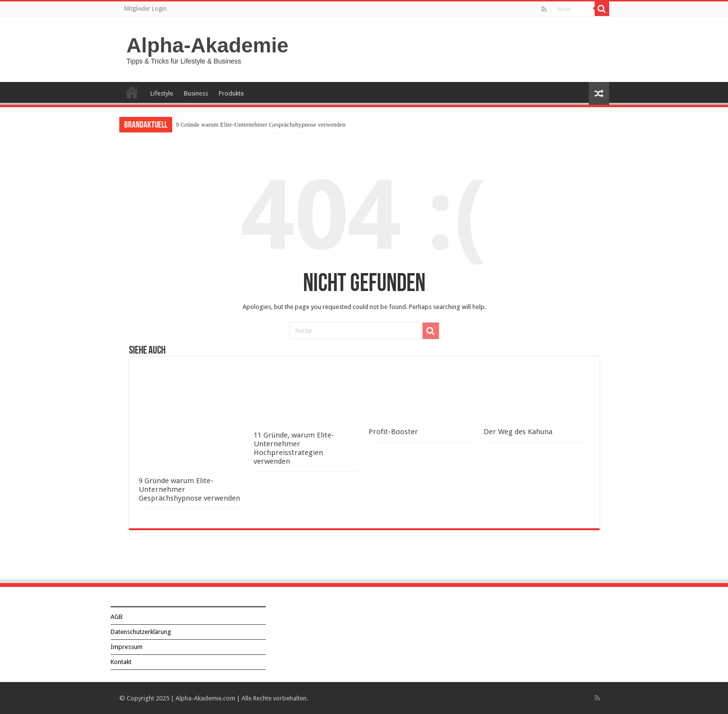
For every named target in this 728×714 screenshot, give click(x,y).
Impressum (127, 647)
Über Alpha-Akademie (132, 92)
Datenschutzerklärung (141, 632)
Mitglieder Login (146, 9)
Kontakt (121, 662)
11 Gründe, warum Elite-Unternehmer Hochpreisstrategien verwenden (294, 448)
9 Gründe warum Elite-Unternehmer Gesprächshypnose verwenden (261, 124)
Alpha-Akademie (208, 45)
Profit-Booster (393, 432)
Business (196, 93)
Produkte (231, 93)
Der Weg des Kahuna (518, 432)
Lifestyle (162, 93)
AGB (117, 617)
